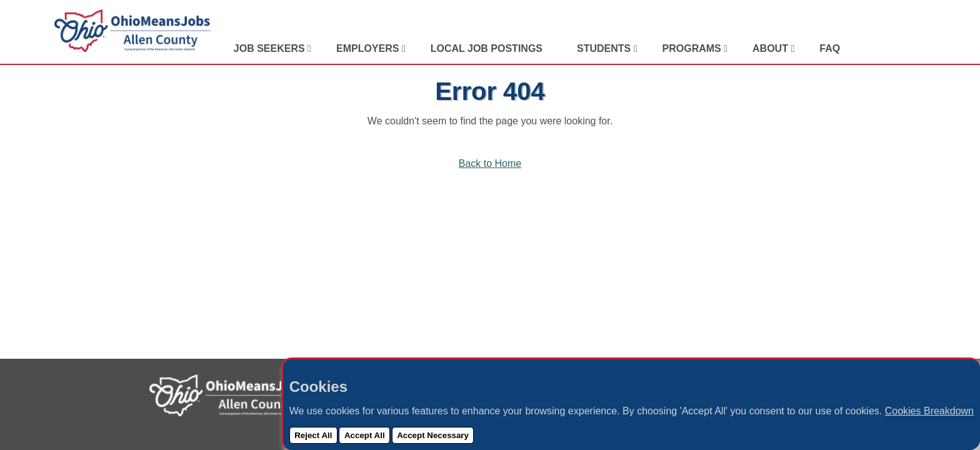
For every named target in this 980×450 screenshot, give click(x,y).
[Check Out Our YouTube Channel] (916, 49)
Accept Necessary (433, 435)
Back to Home (490, 163)
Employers (369, 48)
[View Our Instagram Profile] (901, 49)
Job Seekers (271, 48)
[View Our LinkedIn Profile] (869, 49)
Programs (693, 48)
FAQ (830, 48)
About (772, 48)
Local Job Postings (487, 48)
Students (605, 48)
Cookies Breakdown (929, 411)
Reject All (313, 435)
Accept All (365, 435)
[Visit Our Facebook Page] (885, 49)
